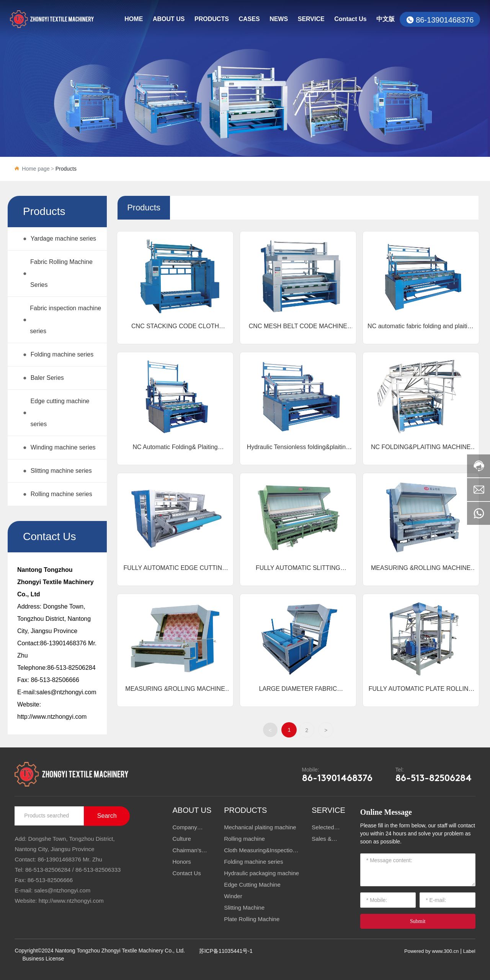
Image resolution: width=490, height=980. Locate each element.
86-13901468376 (445, 20)
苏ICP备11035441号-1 (226, 951)
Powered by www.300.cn (431, 951)
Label (469, 951)
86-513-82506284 (71, 668)
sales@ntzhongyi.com (66, 692)
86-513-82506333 (98, 870)
